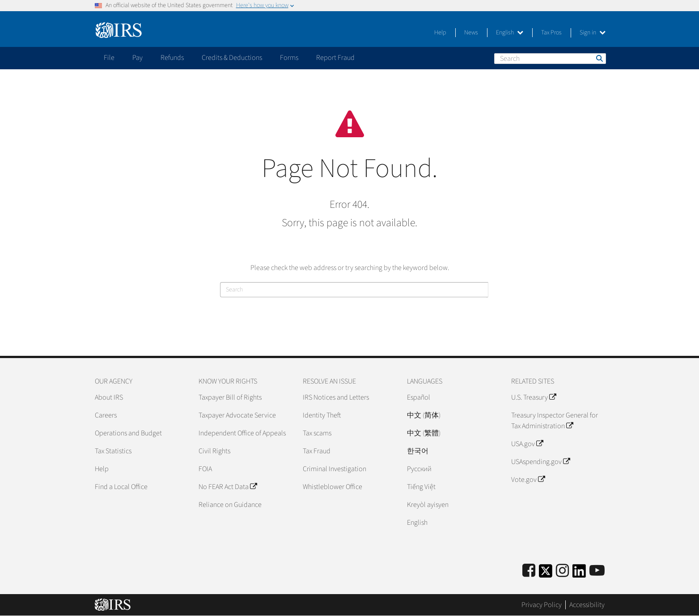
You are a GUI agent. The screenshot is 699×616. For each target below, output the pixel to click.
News (471, 33)
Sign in (593, 33)
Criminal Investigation (335, 469)
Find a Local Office (121, 487)
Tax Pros (551, 33)
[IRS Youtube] (597, 571)
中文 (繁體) (424, 433)
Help (440, 33)
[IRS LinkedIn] (579, 574)
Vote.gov (528, 480)
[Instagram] (562, 571)
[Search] (550, 59)
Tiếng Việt (421, 487)
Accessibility (587, 605)
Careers (106, 415)
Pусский (419, 469)
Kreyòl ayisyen (428, 505)
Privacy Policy (542, 605)
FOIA (205, 469)
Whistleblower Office (333, 487)
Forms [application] (289, 58)
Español (419, 397)
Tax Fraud (317, 451)
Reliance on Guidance (230, 505)
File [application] (109, 58)
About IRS (109, 397)
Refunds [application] (172, 58)
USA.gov (527, 444)
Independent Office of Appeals (242, 433)
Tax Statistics (113, 451)
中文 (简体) (424, 415)
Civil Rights (214, 451)
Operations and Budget (128, 433)
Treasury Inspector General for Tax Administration (555, 421)
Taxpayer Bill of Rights (230, 397)
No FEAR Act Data (228, 487)
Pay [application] (138, 58)
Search (599, 58)
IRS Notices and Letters (336, 397)
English (510, 33)
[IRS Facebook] (529, 571)
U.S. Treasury (534, 397)
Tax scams (317, 433)
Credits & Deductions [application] (232, 58)
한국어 (418, 451)
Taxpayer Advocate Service (237, 415)
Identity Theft (322, 415)
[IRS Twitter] (546, 574)
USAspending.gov (540, 462)
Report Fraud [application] (335, 58)
